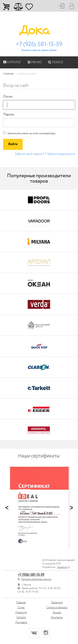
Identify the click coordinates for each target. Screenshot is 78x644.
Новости (21, 612)
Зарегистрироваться (61, 154)
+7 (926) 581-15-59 (39, 44)
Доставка (21, 622)
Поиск (56, 62)
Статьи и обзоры (57, 608)
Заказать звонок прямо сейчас (39, 50)
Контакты (57, 617)
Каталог (12, 62)
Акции (57, 612)
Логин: (8, 97)
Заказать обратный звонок (36, 579)
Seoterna (62, 567)
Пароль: (9, 115)
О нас (21, 608)
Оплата (21, 617)
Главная (21, 603)
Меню (35, 62)
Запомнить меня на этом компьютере (29, 133)
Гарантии (57, 603)
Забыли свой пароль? (30, 154)
